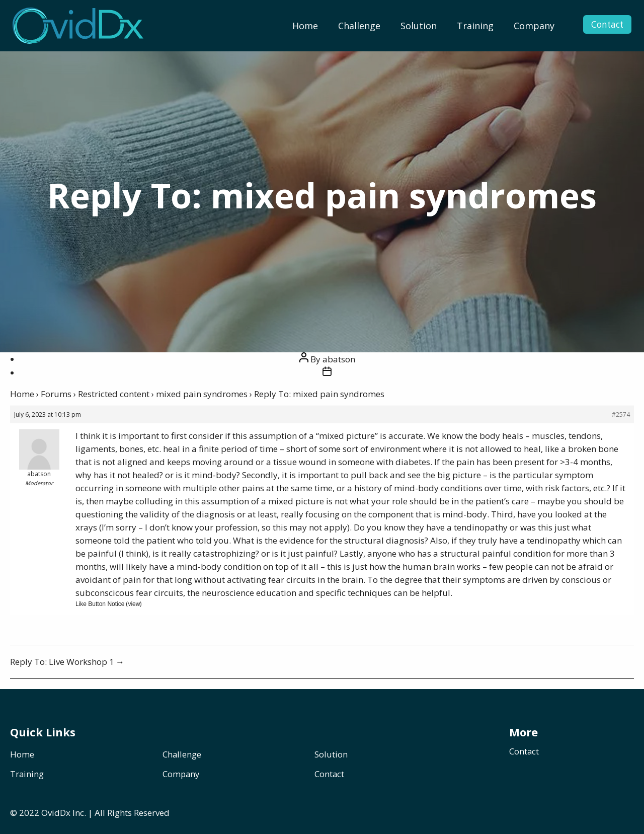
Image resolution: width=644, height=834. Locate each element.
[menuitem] (305, 26)
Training (475, 26)
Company (534, 26)
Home (305, 26)
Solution (419, 26)
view (134, 604)
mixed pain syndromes (202, 394)
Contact (602, 26)
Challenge (359, 26)
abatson (339, 359)
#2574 (621, 414)
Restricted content (114, 394)
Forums (56, 394)
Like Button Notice (100, 604)
